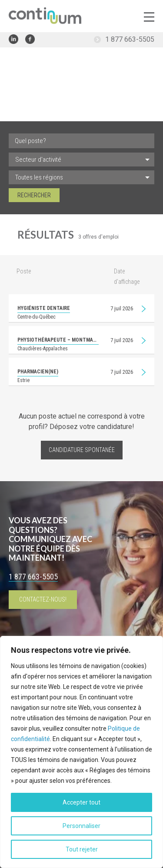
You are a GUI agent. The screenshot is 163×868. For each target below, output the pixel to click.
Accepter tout (81, 802)
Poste (24, 271)
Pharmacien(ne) (38, 372)
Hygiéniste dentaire (44, 308)
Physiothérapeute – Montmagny (58, 340)
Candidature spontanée (82, 450)
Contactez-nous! (43, 599)
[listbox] (81, 160)
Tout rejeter (82, 849)
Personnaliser (81, 826)
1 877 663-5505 (130, 39)
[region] (81, 752)
